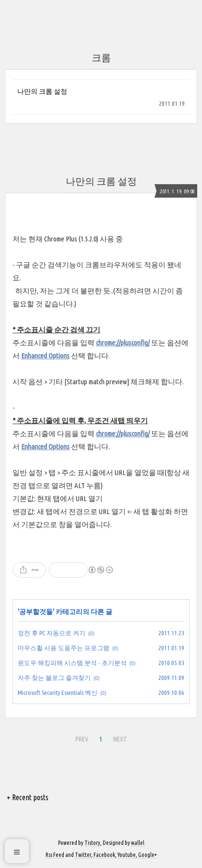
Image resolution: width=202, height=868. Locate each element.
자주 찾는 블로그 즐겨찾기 (54, 678)
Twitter (83, 855)
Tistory (92, 843)
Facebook (104, 855)
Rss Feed (55, 855)
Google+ (148, 855)
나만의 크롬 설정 (42, 91)
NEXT (120, 739)
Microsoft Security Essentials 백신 (58, 692)
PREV (82, 739)
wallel (138, 843)
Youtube (127, 855)
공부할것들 (36, 612)
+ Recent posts (28, 797)
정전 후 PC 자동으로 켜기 (52, 633)
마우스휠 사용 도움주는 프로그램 (64, 648)
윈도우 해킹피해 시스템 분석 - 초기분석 (72, 663)
